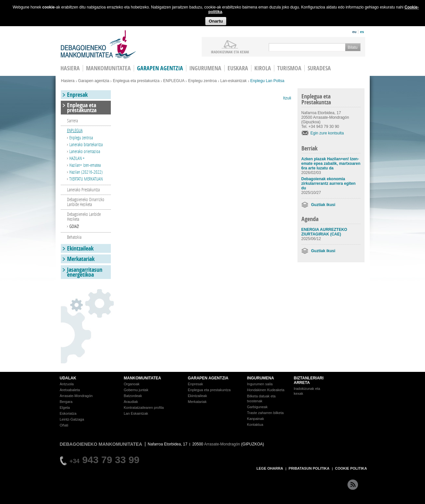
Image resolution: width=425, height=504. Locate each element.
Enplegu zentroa (202, 81)
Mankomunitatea (108, 68)
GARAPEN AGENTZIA (208, 378)
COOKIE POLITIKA (351, 468)
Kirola (263, 68)
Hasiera (68, 81)
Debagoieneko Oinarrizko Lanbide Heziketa (86, 202)
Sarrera (72, 121)
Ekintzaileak (80, 248)
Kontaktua (255, 425)
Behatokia (74, 237)
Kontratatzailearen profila (144, 408)
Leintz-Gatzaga (72, 419)
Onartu (216, 21)
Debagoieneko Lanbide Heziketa (84, 217)
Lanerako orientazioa (85, 151)
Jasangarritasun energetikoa (85, 272)
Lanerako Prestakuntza (83, 190)
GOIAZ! (74, 226)
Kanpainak (256, 419)
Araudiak (131, 402)
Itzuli (287, 98)
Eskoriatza (68, 413)
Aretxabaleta (70, 390)
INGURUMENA (261, 378)
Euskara (238, 68)
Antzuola (67, 384)
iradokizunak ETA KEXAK (230, 52)
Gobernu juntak (136, 390)
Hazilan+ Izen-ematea (85, 165)
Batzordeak (133, 396)
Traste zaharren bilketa (265, 413)
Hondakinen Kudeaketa (266, 390)
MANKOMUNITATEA (143, 378)
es (362, 32)
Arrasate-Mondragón (76, 396)
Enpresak (77, 95)
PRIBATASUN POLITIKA (309, 468)
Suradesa (319, 68)
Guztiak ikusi (323, 205)
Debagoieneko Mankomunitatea (98, 44)
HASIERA (70, 68)
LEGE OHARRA (270, 468)
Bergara (66, 402)
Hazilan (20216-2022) (86, 172)
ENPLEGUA (174, 81)
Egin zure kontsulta (327, 133)
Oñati (64, 425)
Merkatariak (81, 259)
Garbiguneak (257, 407)
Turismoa (289, 68)
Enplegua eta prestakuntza (136, 81)
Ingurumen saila (260, 384)
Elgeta (65, 408)
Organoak (132, 384)
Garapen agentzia (160, 68)
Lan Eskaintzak (136, 413)
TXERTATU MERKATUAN (86, 179)
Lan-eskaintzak (234, 81)
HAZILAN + (77, 158)
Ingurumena (205, 68)
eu (354, 32)
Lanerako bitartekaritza (86, 144)
